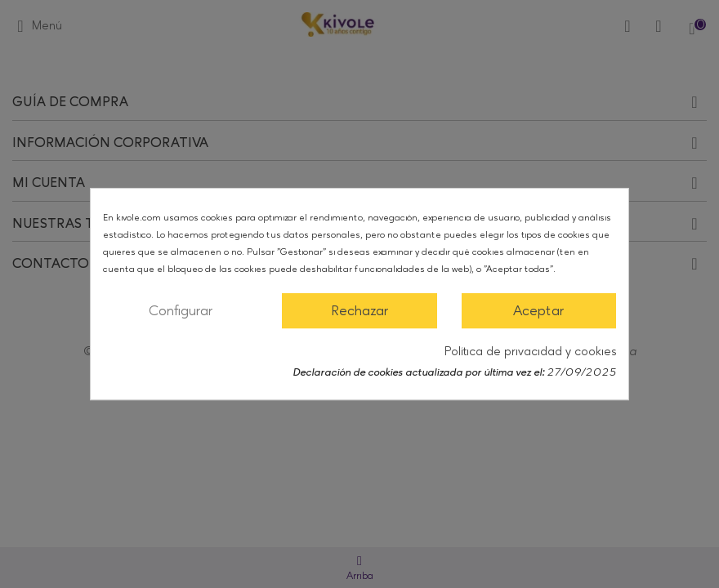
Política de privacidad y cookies (530, 352)
